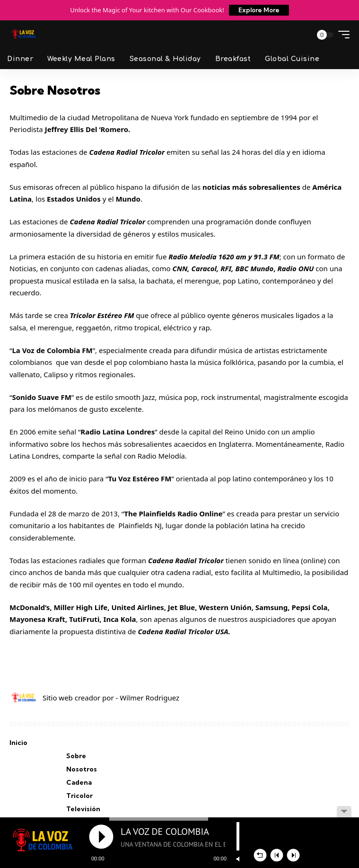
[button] (302, 35)
